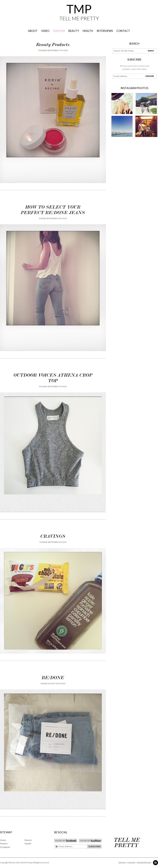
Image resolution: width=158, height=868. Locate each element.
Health (28, 843)
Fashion (4, 843)
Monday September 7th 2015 (53, 386)
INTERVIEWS (105, 31)
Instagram (5, 847)
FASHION (59, 31)
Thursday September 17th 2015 (53, 50)
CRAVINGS (53, 536)
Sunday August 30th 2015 (53, 683)
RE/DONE (53, 677)
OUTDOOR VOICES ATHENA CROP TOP (53, 378)
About (33, 31)
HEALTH (88, 31)
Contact (123, 31)
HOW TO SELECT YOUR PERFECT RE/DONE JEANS (53, 210)
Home (3, 840)
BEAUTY (74, 31)
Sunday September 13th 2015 (53, 218)
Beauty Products (53, 44)
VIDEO (45, 31)
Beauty (28, 840)
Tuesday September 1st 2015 (53, 542)
